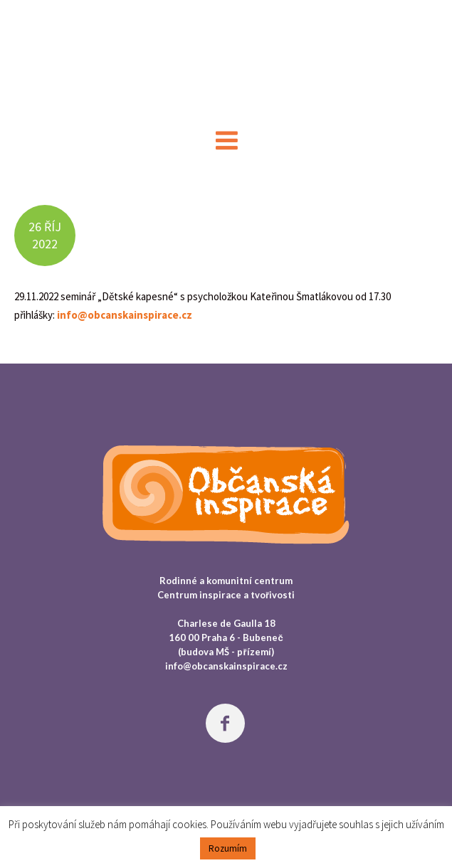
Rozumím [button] (228, 848)
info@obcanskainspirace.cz (125, 315)
